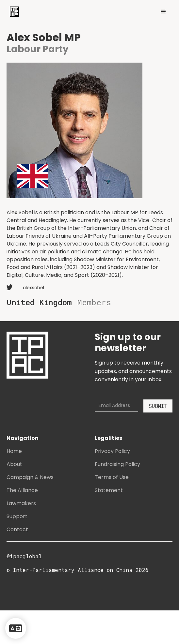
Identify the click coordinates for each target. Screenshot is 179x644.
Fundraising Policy (117, 464)
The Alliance (22, 490)
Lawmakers (21, 503)
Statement (109, 490)
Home (14, 451)
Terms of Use (112, 477)
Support (17, 516)
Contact (17, 529)
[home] (13, 12)
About (14, 464)
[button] (163, 12)
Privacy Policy (112, 451)
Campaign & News (30, 477)
